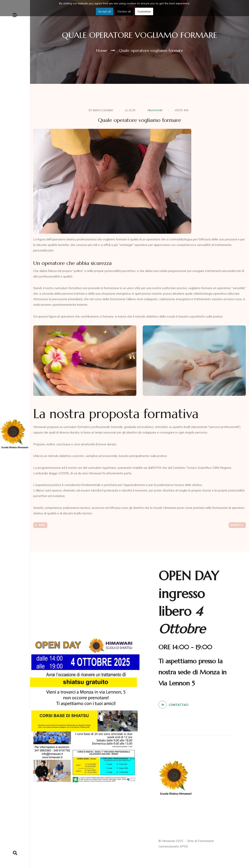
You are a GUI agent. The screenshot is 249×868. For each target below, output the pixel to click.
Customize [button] (144, 11)
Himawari (155, 110)
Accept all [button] (105, 11)
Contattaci (173, 705)
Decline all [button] (124, 11)
